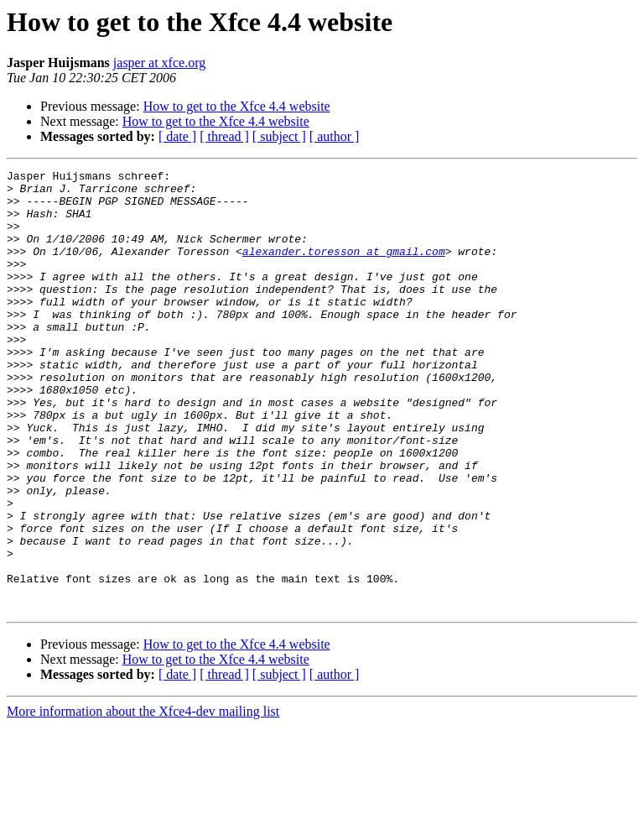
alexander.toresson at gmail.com (344, 269)
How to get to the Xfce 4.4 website (237, 106)
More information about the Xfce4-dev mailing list (143, 799)
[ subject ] (279, 136)
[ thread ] (224, 136)
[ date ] (177, 136)
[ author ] (335, 136)
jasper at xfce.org (159, 63)
